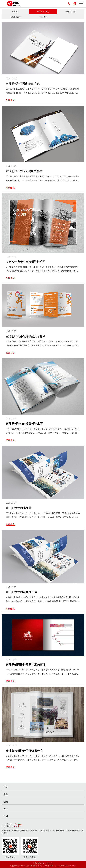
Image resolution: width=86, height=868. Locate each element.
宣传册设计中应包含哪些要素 (24, 171)
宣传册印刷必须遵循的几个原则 (26, 336)
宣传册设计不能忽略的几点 (23, 84)
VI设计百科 (43, 17)
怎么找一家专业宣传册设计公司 (26, 262)
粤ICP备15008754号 (69, 866)
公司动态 (15, 12)
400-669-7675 (69, 4)
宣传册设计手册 (43, 12)
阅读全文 (10, 100)
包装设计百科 (15, 17)
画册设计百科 (71, 12)
